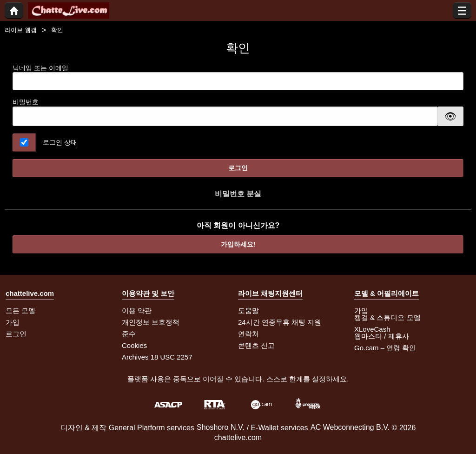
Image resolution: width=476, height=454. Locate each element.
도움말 (248, 310)
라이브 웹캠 (21, 30)
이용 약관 (137, 310)
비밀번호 (26, 102)
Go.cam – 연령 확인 (385, 348)
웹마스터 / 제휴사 (382, 336)
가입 (13, 322)
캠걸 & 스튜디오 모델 (387, 317)
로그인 (238, 168)
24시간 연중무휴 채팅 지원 (280, 322)
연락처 (248, 334)
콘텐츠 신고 (256, 345)
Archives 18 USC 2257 (157, 357)
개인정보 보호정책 (151, 322)
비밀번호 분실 (238, 194)
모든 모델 (20, 310)
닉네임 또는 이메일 (238, 77)
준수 (129, 334)
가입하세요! (238, 244)
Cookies (134, 345)
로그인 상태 (60, 142)
